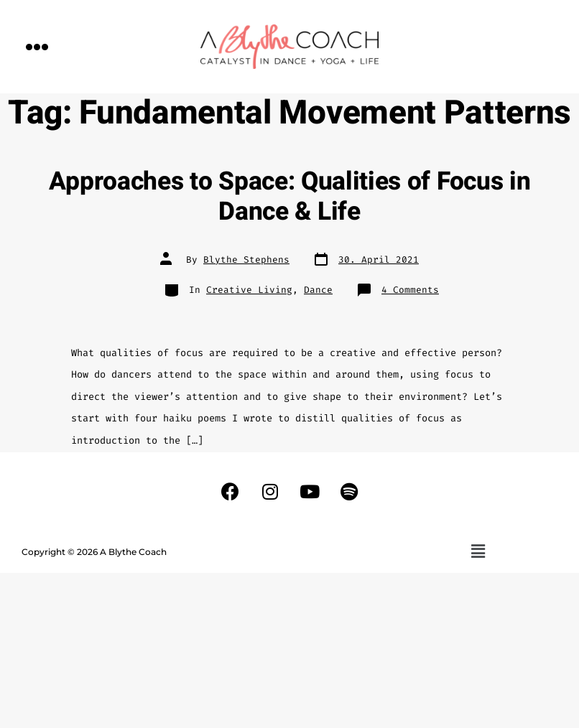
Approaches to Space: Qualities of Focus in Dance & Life (290, 197)
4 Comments (410, 290)
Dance (318, 290)
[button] (37, 46)
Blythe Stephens (246, 260)
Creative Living (249, 290)
